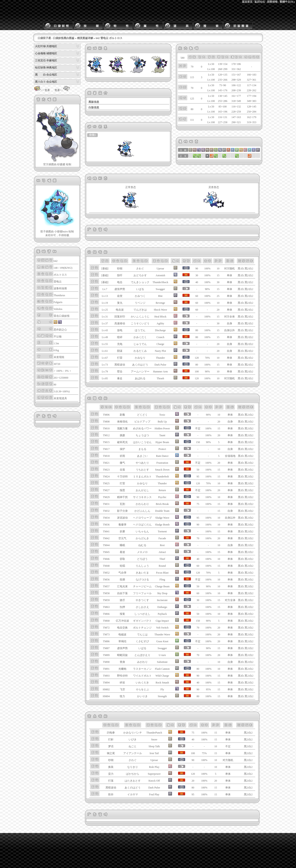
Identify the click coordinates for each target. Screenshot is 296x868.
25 (218, 296)
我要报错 (272, 2)
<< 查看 (42, 90)
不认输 (58, 337)
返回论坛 (260, 2)
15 (218, 275)
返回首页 (247, 2)
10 (218, 269)
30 (218, 282)
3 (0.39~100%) (62, 391)
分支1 (92, 135)
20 (218, 310)
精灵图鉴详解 (85, 38)
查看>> (62, 90)
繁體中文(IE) (287, 2)
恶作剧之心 (60, 330)
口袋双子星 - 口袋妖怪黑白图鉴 (56, 38)
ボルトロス (60, 275)
